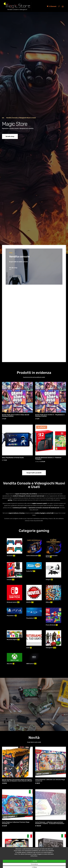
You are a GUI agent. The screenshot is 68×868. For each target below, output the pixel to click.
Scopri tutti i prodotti (34, 473)
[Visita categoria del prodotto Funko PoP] (34, 567)
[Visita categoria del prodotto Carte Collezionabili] (34, 548)
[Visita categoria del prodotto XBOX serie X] (34, 659)
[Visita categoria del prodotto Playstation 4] (15, 612)
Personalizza (34, 864)
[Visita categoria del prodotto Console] (15, 571)
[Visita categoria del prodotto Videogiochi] (53, 640)
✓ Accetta (34, 861)
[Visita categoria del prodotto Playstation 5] (34, 614)
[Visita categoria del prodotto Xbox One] (15, 659)
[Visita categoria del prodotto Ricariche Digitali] (15, 636)
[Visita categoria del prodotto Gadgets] (53, 571)
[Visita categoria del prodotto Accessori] (15, 548)
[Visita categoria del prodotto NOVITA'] (34, 594)
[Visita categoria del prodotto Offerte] (53, 594)
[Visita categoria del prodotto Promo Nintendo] (53, 617)
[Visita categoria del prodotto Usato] (34, 640)
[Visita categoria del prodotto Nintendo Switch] (15, 594)
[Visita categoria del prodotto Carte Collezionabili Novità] (53, 548)
